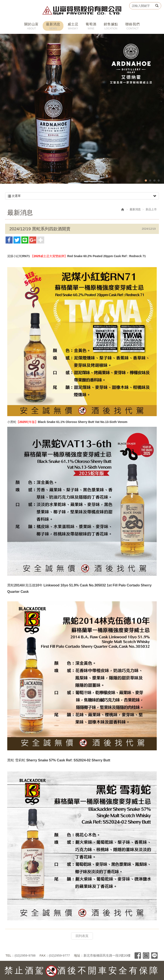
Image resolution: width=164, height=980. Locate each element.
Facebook (138, 956)
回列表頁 (82, 936)
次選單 (82, 196)
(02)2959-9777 (59, 955)
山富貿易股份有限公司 (82, 10)
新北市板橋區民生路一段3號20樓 (107, 955)
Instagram (146, 956)
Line (154, 956)
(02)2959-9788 (25, 955)
